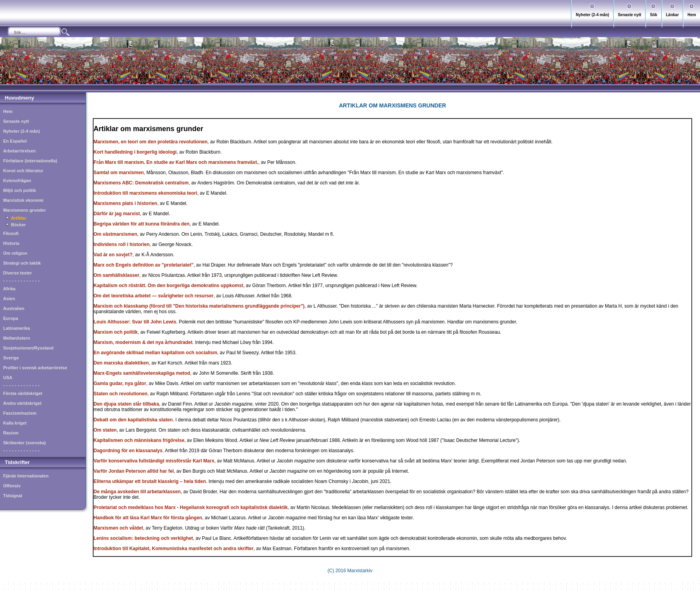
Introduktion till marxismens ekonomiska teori (145, 193)
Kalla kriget (15, 423)
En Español (15, 141)
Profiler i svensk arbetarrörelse (35, 368)
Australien (14, 308)
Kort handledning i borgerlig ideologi (135, 152)
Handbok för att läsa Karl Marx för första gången (148, 518)
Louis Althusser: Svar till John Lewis (135, 322)
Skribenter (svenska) (24, 443)
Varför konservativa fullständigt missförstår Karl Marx (154, 461)
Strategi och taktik (22, 263)
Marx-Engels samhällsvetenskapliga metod (142, 373)
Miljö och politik (20, 190)
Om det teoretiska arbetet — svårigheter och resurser (153, 296)
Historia (11, 243)
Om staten (105, 430)
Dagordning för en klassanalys (128, 451)
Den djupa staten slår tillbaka (126, 404)
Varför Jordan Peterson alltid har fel (134, 471)
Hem (692, 15)
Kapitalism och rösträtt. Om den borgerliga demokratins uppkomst (168, 286)
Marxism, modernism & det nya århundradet (143, 342)
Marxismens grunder (24, 210)
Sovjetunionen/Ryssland (28, 348)
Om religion (15, 253)
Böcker (18, 225)
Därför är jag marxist (117, 214)
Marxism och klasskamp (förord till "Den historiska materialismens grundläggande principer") (199, 306)
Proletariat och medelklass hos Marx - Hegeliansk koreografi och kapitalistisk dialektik (191, 507)
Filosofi (11, 233)
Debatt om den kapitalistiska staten (133, 420)
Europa (11, 318)
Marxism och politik (116, 332)
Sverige (11, 358)
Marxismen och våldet (118, 528)
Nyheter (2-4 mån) (592, 15)
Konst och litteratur (23, 171)
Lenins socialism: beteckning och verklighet (143, 538)
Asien (9, 299)
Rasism (11, 433)
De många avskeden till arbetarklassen (137, 492)
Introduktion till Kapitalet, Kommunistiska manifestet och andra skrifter (173, 549)
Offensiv (12, 486)
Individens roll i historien (122, 244)
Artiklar (19, 218)
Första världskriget (23, 393)
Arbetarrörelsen (20, 151)
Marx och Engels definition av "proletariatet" (143, 265)
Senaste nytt (630, 15)
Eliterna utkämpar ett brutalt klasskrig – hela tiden (150, 481)
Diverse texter (18, 273)
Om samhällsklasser (116, 275)
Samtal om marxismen (119, 173)
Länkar (673, 15)
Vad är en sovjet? (113, 255)
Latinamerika (17, 328)
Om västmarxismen (115, 234)
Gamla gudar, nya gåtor (120, 383)
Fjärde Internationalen (26, 476)
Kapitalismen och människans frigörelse (139, 440)
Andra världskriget (22, 403)
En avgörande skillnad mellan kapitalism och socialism (155, 353)
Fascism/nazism (20, 413)
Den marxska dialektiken (121, 363)
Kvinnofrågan (17, 180)
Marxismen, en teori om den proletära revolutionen (151, 142)
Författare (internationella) (30, 161)
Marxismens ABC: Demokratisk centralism (141, 183)
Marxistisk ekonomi (23, 200)
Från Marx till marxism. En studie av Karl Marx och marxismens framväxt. (176, 162)
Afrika (9, 289)
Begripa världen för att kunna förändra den (141, 224)
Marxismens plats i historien (125, 203)
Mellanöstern (17, 338)
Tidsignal (13, 496)
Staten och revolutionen (121, 394)
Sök (653, 15)
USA (8, 378)
